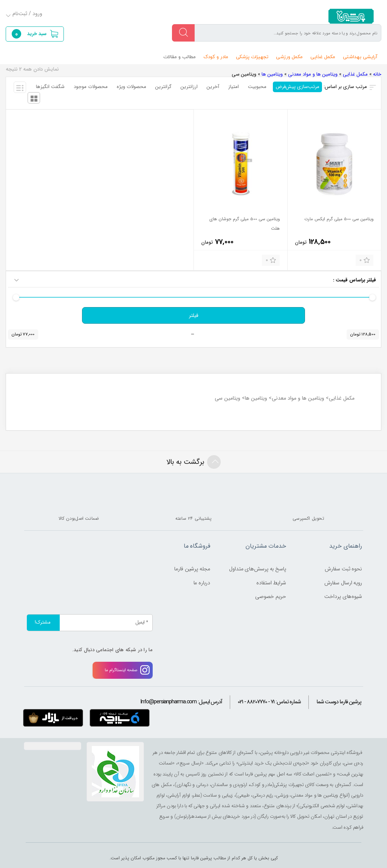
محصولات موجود (91, 87)
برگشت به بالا (193, 462)
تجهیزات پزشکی (252, 57)
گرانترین (163, 87)
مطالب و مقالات (180, 57)
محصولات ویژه (132, 87)
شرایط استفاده (271, 583)
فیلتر (194, 315)
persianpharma (349, 16)
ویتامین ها (272, 74)
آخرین (213, 87)
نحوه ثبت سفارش (343, 569)
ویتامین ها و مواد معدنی (313, 74)
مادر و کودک (216, 57)
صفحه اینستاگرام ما (127, 670)
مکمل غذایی (323, 57)
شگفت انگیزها (50, 87)
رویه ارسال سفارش (343, 583)
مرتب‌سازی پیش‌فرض (297, 87)
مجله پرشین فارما (192, 569)
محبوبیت (257, 87)
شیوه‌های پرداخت (343, 596)
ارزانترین (189, 87)
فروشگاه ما (197, 546)
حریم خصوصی (271, 596)
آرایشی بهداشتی (360, 57)
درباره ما (202, 583)
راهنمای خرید (346, 546)
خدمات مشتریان (266, 546)
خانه (377, 74)
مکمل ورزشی (289, 57)
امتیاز (234, 87)
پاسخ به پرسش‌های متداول (258, 569)
